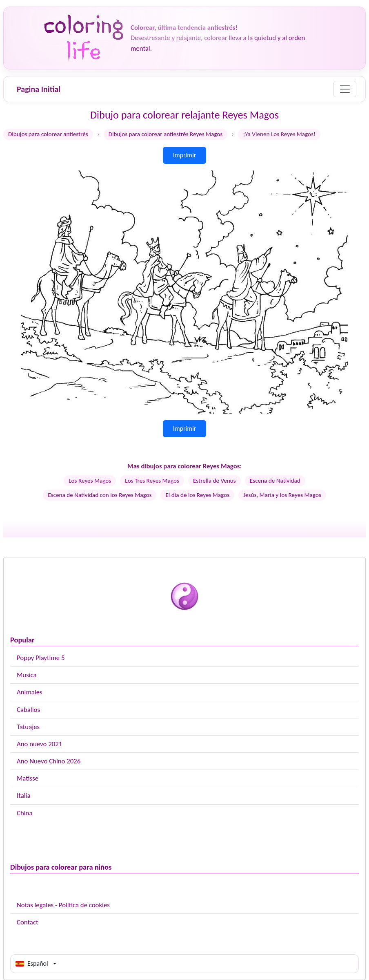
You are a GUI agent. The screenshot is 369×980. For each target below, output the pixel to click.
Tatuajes (28, 727)
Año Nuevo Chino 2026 (49, 761)
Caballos (28, 710)
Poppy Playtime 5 (41, 658)
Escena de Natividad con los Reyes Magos (100, 495)
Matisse (28, 778)
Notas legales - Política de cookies (63, 905)
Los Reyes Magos (90, 481)
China (24, 813)
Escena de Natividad (275, 481)
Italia (23, 795)
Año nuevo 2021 (39, 744)
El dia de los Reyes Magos (197, 495)
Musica (27, 675)
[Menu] (345, 89)
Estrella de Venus (215, 481)
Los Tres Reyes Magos (152, 481)
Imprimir (185, 155)
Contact (28, 922)
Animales (30, 692)
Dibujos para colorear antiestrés (48, 134)
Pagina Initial (39, 89)
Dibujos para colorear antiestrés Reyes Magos (166, 134)
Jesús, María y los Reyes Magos (282, 495)
